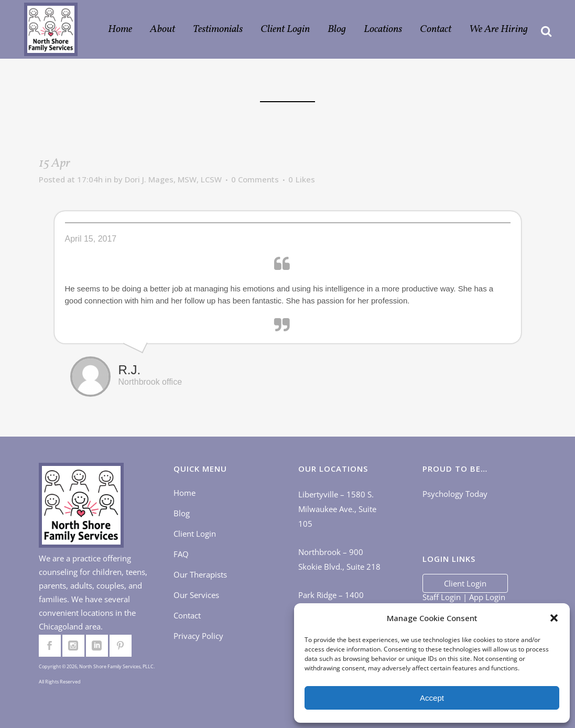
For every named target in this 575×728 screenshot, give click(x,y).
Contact (187, 615)
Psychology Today (455, 494)
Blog (182, 513)
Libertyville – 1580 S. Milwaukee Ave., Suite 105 (337, 509)
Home (185, 493)
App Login (487, 597)
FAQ (181, 554)
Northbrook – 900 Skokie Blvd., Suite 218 (339, 559)
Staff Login (442, 597)
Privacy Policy (198, 636)
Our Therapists (200, 574)
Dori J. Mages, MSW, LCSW (173, 179)
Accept (432, 698)
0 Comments (255, 179)
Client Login (195, 534)
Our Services (196, 595)
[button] (554, 618)
